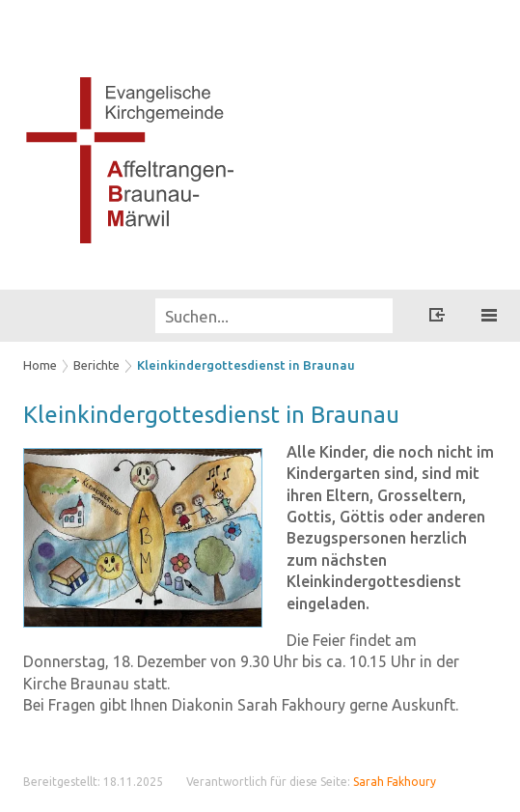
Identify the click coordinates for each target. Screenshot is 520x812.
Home (40, 365)
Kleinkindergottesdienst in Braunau (246, 365)
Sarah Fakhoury (395, 782)
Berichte (96, 365)
